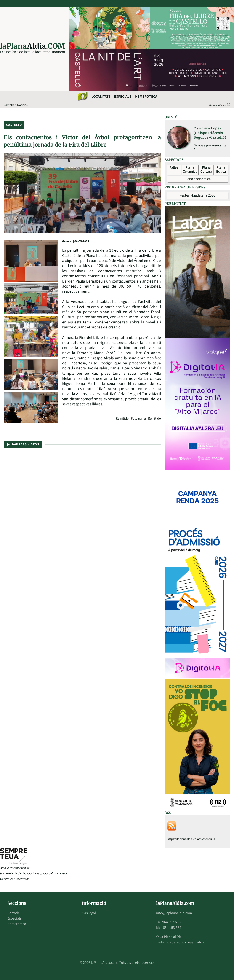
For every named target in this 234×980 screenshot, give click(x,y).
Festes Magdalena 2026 (197, 195)
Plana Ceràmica (190, 170)
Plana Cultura (206, 170)
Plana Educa (221, 170)
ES (228, 105)
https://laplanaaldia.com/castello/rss (191, 839)
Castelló (9, 105)
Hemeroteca (146, 97)
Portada (13, 913)
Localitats (101, 97)
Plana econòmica (198, 179)
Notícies (22, 105)
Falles (174, 167)
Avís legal (89, 913)
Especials (123, 97)
